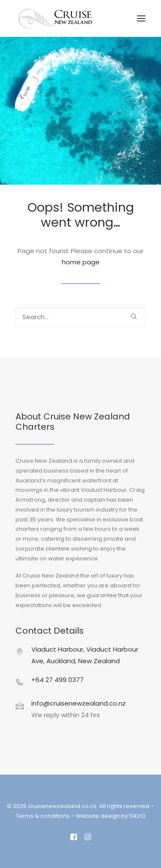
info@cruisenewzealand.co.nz (79, 703)
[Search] (80, 317)
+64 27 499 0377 (58, 680)
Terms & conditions (43, 816)
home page (81, 262)
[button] (141, 18)
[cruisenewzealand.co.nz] (54, 18)
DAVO (137, 816)
